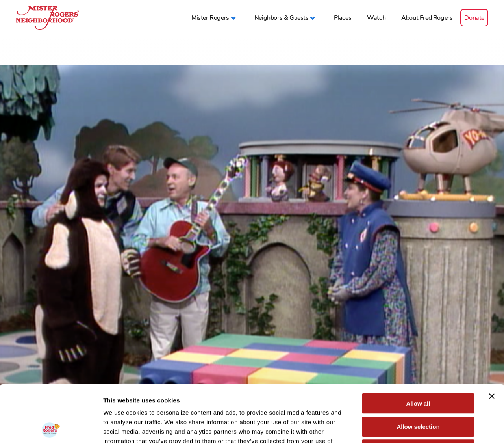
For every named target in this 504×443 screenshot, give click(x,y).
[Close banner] (492, 339)
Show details (413, 427)
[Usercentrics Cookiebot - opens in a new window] (51, 428)
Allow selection (418, 370)
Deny (418, 393)
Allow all (418, 347)
